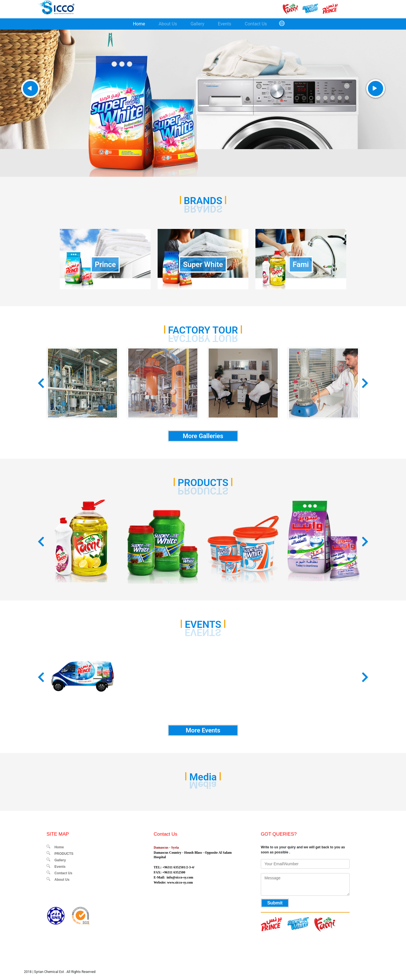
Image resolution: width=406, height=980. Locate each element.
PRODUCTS (64, 854)
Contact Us (256, 24)
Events (225, 24)
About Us (168, 24)
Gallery (198, 24)
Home (139, 24)
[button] (41, 383)
